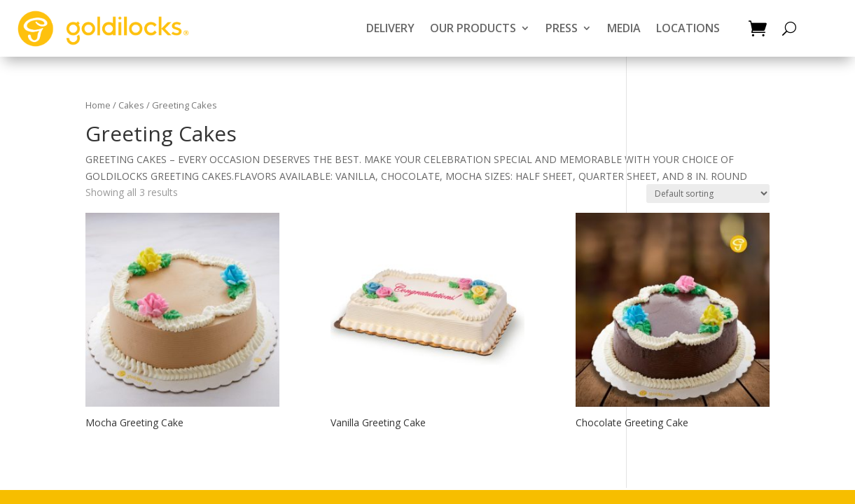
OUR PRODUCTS (473, 28)
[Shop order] (708, 194)
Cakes (131, 105)
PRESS (562, 28)
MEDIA (624, 28)
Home (98, 105)
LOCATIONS (688, 28)
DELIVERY (390, 28)
